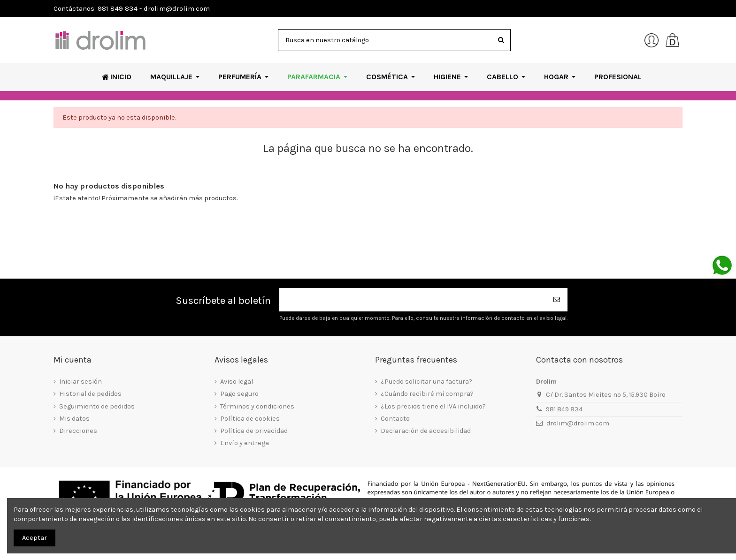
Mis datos (74, 419)
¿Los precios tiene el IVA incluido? (433, 406)
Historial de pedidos (90, 394)
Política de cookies (250, 419)
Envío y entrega (245, 443)
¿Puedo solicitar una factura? (426, 382)
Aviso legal (237, 382)
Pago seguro (239, 394)
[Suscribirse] (557, 300)
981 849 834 (564, 409)
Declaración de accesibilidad (426, 431)
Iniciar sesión (80, 382)
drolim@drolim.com (578, 423)
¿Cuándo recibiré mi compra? (427, 394)
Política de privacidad (254, 431)
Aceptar (34, 538)
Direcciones (78, 431)
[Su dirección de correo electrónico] (413, 300)
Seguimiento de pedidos (97, 406)
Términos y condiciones (257, 406)
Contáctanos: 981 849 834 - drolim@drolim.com (132, 8)
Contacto (395, 419)
